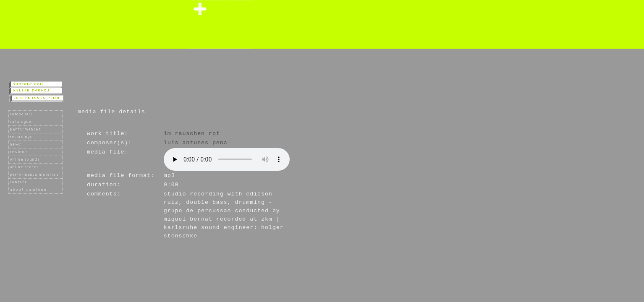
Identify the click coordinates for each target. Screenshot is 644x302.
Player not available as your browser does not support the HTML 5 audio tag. (227, 159)
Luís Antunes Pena (196, 143)
